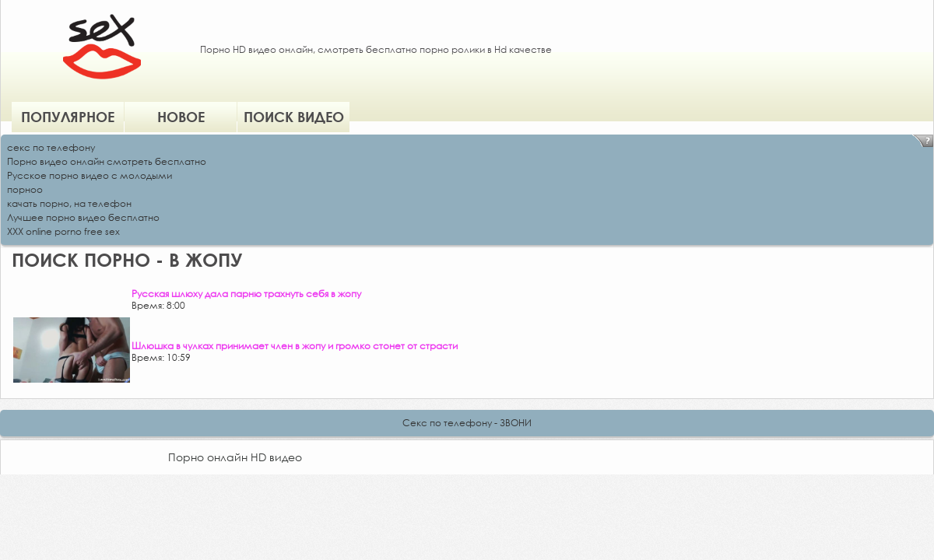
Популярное (68, 117)
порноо (25, 189)
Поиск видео (294, 117)
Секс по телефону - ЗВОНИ (467, 423)
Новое (181, 117)
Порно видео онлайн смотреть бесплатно (107, 161)
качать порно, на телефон (69, 203)
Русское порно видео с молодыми (90, 175)
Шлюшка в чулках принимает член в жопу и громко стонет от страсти (295, 346)
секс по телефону (51, 147)
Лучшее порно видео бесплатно (83, 217)
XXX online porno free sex (63, 231)
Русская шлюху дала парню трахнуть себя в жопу (246, 294)
